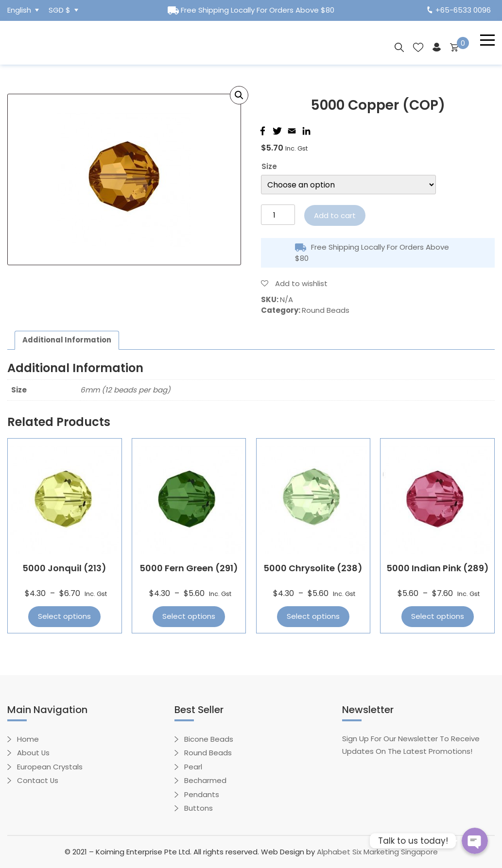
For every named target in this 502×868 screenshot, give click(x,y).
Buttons (199, 808)
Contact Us (38, 781)
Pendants (202, 794)
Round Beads (326, 310)
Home (28, 739)
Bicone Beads (209, 739)
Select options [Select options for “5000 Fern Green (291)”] (189, 617)
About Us (34, 753)
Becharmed (205, 781)
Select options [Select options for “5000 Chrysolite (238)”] (313, 617)
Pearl (193, 767)
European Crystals (50, 767)
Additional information (67, 340)
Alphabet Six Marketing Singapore (377, 852)
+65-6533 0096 (459, 10)
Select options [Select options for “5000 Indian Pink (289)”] (438, 617)
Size (269, 166)
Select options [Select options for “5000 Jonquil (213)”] (64, 617)
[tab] (67, 340)
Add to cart (335, 215)
